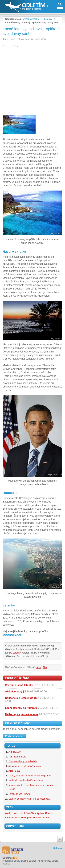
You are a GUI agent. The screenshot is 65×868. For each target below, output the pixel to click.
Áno (39, 667)
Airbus (8, 818)
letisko (51, 813)
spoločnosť (26, 813)
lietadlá (43, 813)
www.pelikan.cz (12, 635)
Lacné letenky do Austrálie (21, 708)
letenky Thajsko (12, 813)
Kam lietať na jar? (17, 757)
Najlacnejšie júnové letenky (22, 714)
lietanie (32, 818)
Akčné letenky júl (16, 692)
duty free (16, 818)
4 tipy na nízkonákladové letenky (25, 766)
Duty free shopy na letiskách (23, 761)
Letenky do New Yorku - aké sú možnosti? (29, 799)
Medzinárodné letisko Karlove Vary (26, 780)
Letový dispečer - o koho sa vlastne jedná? (30, 776)
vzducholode (43, 818)
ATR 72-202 (14, 771)
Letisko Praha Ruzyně (19, 794)
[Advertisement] (32, 81)
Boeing (24, 818)
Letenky (48, 19)
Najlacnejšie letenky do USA (22, 698)
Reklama (58, 848)
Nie (45, 667)
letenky (36, 813)
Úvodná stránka (31, 19)
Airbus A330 (15, 752)
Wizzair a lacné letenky (19, 685)
